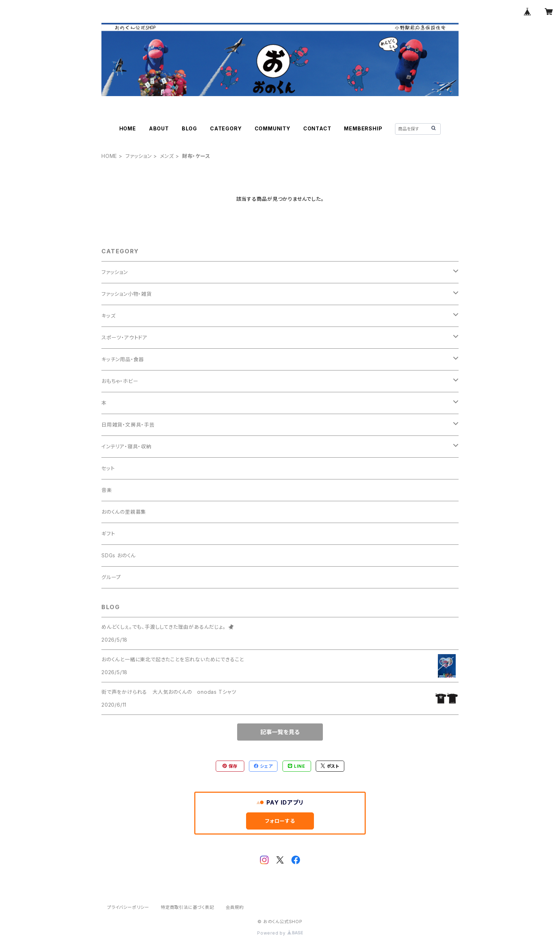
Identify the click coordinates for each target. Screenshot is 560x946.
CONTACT (317, 128)
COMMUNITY (272, 128)
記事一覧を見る (280, 732)
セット (108, 468)
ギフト (108, 534)
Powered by (280, 933)
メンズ (167, 156)
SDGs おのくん (119, 555)
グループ (111, 577)
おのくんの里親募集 (124, 512)
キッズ (108, 316)
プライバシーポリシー (128, 907)
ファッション (139, 156)
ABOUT (159, 128)
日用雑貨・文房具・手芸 (128, 425)
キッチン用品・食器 (123, 359)
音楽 (107, 490)
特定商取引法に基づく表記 (187, 907)
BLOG (189, 128)
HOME (128, 128)
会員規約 (235, 907)
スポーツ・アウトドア (124, 337)
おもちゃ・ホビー (120, 381)
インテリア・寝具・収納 (126, 446)
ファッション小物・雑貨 (127, 294)
